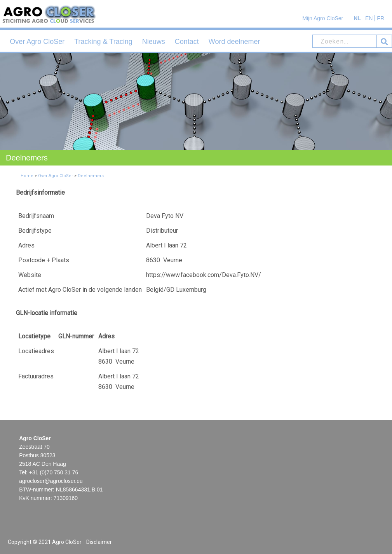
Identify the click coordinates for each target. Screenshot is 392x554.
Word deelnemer (234, 42)
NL (357, 18)
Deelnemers (91, 176)
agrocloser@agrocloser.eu (51, 481)
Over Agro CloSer (37, 42)
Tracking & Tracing (103, 42)
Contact (187, 42)
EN (369, 18)
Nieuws (154, 42)
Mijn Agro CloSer (323, 18)
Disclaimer (99, 542)
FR (381, 18)
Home (27, 176)
